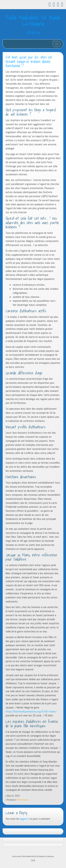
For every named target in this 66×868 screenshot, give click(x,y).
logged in (24, 819)
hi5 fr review (23, 800)
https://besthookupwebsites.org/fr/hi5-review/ (31, 711)
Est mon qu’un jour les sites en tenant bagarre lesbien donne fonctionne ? (29, 61)
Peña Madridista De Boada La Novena (33, 21)
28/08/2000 (33, 32)
